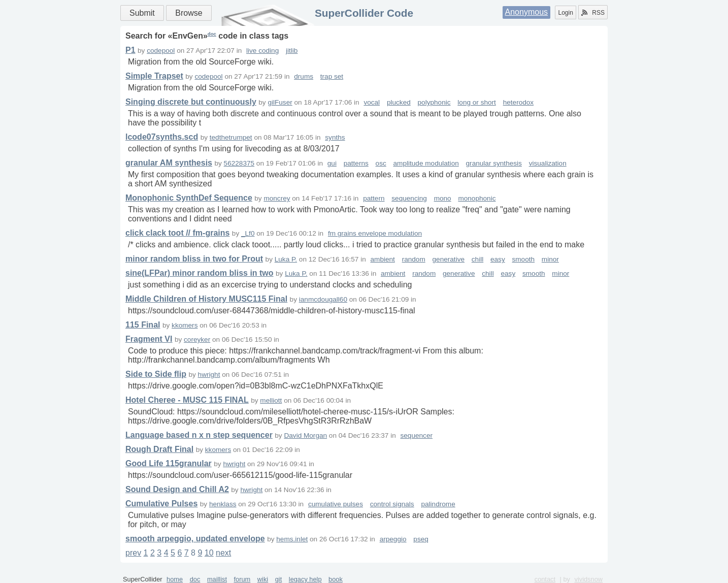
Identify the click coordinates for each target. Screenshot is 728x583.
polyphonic (434, 102)
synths (335, 137)
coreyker (197, 339)
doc (212, 34)
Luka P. (286, 259)
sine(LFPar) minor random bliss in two (200, 273)
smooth (524, 259)
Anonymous (527, 12)
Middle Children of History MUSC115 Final (206, 299)
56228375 (239, 163)
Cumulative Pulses (161, 504)
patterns (356, 163)
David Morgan (305, 435)
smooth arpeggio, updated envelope (195, 539)
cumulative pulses (336, 504)
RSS (593, 13)
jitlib (292, 51)
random (414, 259)
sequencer (417, 435)
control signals (392, 504)
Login (565, 13)
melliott (271, 400)
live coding (262, 51)
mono (443, 198)
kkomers (185, 325)
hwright (209, 375)
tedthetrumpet (231, 137)
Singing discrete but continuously (191, 102)
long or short (477, 102)
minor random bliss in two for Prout (194, 259)
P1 (130, 50)
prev (133, 553)
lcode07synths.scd (162, 137)
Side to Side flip (156, 374)
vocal (372, 102)
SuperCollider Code (364, 13)
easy (498, 259)
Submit (142, 13)
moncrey (277, 198)
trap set (332, 76)
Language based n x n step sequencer (199, 435)
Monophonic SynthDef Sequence (189, 198)
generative (449, 259)
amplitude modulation (426, 163)
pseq (421, 539)
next (223, 553)
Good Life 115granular (169, 463)
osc (381, 163)
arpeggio (393, 539)
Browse (189, 13)
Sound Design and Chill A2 (177, 489)
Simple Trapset (154, 76)
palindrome (438, 504)
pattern (374, 198)
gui (332, 163)
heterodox (518, 102)
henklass (223, 504)
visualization (548, 163)
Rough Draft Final (159, 449)
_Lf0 (248, 233)
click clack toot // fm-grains (177, 233)
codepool (161, 51)
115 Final (143, 325)
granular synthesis (494, 163)
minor (550, 259)
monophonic (477, 198)
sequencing (409, 198)
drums (304, 76)
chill (477, 259)
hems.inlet (292, 539)
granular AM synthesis (169, 163)
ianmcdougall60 (323, 299)
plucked (399, 102)
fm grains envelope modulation (375, 233)
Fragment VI (149, 339)
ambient (383, 259)
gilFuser (280, 102)
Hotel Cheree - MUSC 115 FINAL (187, 400)
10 (209, 553)
